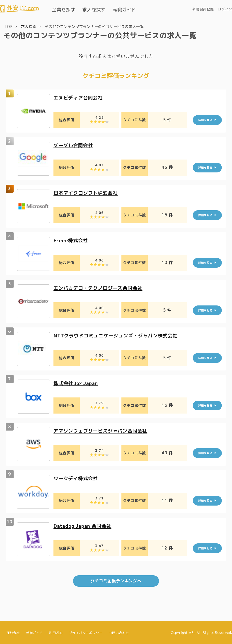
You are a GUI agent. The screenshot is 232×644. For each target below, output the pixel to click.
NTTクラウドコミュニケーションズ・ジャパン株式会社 (118, 335)
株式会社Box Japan (77, 383)
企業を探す (64, 10)
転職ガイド (124, 10)
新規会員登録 (203, 9)
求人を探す (94, 10)
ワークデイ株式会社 (77, 478)
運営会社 (13, 632)
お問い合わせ (119, 632)
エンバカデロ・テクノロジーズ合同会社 (100, 288)
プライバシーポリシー (86, 632)
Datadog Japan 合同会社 (84, 526)
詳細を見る (205, 120)
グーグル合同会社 (74, 145)
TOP (8, 26)
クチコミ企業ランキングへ (116, 580)
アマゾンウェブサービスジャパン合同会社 (103, 430)
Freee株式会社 (71, 240)
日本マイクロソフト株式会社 (87, 192)
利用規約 (56, 632)
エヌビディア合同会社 (79, 97)
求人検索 (29, 26)
